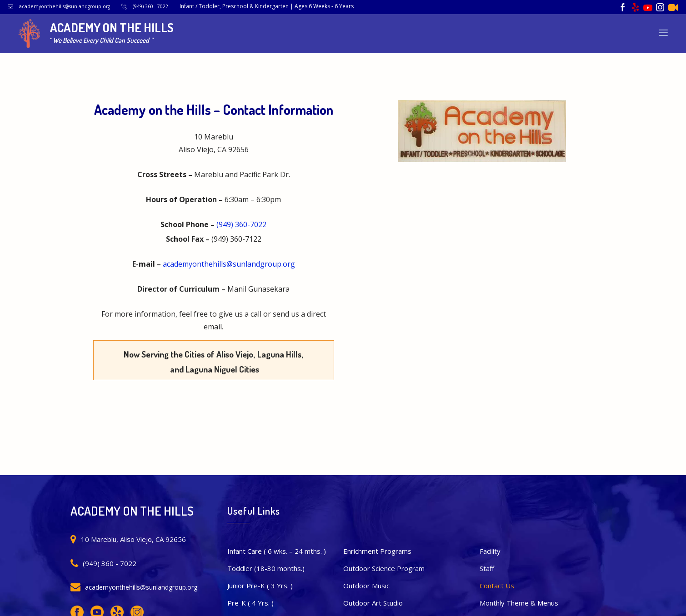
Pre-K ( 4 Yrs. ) (250, 603)
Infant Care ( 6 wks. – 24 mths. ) (277, 551)
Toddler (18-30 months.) (266, 568)
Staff (487, 568)
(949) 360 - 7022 (150, 6)
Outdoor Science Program (384, 568)
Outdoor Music (366, 586)
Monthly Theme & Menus (519, 603)
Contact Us (497, 586)
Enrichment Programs (377, 551)
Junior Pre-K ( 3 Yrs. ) (260, 586)
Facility (490, 551)
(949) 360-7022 (241, 224)
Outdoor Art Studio (373, 603)
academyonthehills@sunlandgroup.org (65, 6)
